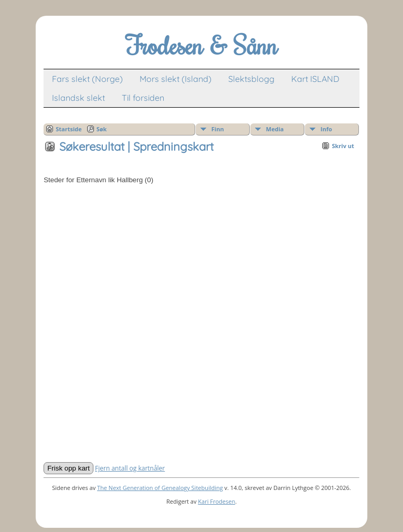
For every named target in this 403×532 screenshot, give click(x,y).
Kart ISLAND (315, 79)
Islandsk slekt (78, 98)
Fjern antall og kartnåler (130, 468)
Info (326, 129)
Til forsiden (143, 98)
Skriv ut (343, 146)
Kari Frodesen (216, 501)
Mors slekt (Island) (176, 79)
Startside (69, 129)
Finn (218, 129)
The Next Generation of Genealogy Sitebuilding (160, 488)
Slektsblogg (251, 79)
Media (275, 129)
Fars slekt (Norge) (87, 79)
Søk (102, 129)
